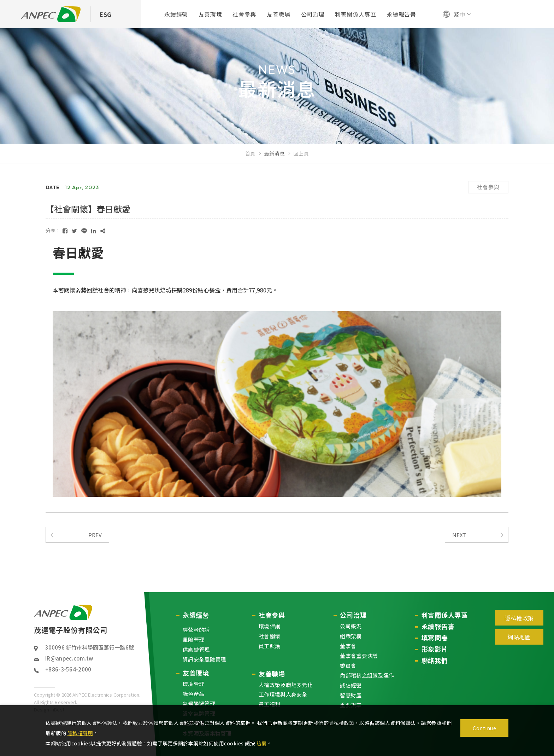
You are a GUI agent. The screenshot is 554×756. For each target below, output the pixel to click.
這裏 (262, 743)
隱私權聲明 (80, 733)
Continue (484, 728)
